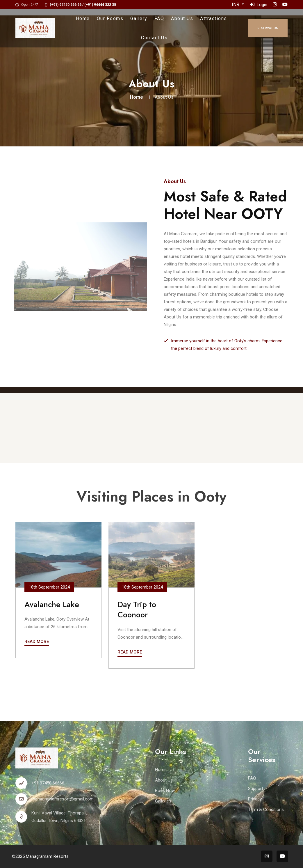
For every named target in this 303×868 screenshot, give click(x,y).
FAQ (159, 18)
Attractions (214, 18)
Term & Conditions (266, 809)
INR (236, 5)
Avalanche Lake (52, 604)
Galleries (163, 801)
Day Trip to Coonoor (137, 610)
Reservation (268, 28)
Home (83, 18)
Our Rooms (110, 18)
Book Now (165, 791)
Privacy (255, 799)
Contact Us (154, 38)
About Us (182, 18)
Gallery (139, 18)
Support (256, 789)
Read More (37, 642)
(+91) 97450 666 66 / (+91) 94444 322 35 (83, 5)
